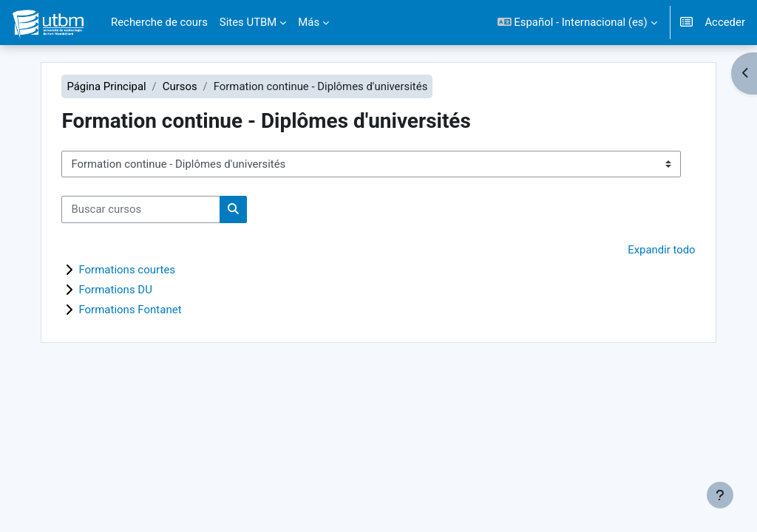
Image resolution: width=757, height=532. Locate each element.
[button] (577, 23)
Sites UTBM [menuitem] (248, 22)
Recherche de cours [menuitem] (159, 22)
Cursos (181, 86)
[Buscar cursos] (142, 209)
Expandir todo (660, 250)
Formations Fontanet (131, 310)
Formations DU (117, 290)
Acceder (725, 22)
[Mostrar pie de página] (720, 495)
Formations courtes (128, 270)
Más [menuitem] (309, 22)
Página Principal (108, 86)
